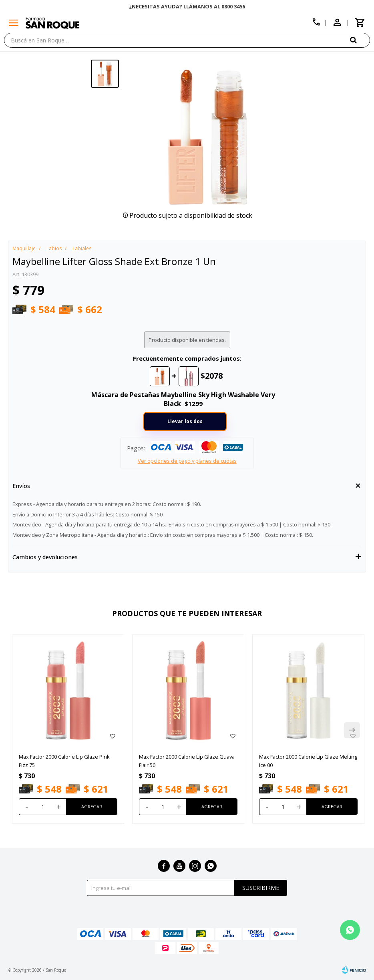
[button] (360, 40)
